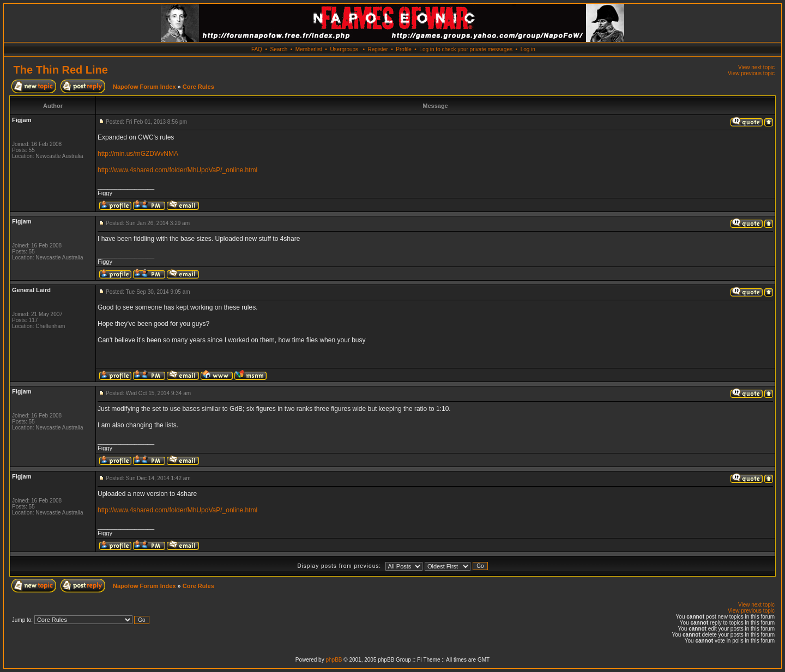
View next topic (756, 67)
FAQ (257, 49)
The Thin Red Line (61, 70)
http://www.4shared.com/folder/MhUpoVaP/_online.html (177, 170)
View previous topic (751, 73)
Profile (403, 49)
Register (378, 49)
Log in (528, 49)
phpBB (334, 660)
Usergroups (344, 49)
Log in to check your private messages (466, 49)
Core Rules (198, 87)
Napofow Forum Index (144, 87)
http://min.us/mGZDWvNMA (138, 154)
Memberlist (309, 49)
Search (279, 49)
